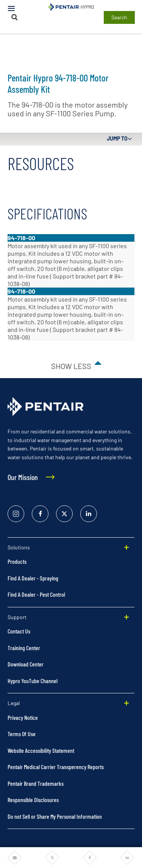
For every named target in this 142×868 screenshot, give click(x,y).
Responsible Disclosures (33, 800)
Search (119, 17)
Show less (71, 366)
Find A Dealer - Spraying (33, 578)
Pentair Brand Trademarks (36, 783)
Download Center (26, 664)
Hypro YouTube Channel (33, 681)
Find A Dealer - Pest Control (36, 594)
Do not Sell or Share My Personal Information (55, 816)
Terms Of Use (22, 734)
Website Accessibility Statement (41, 750)
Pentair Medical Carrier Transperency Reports (56, 767)
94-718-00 (21, 238)
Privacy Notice (23, 717)
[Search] (15, 17)
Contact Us (19, 631)
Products (17, 561)
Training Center (24, 648)
